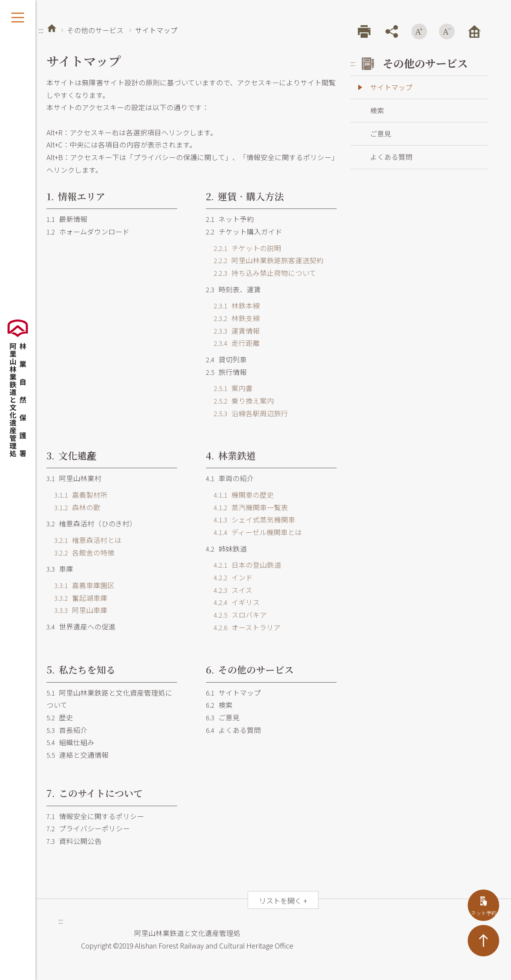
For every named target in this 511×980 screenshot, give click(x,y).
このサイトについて (95, 793)
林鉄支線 (237, 318)
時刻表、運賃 (233, 289)
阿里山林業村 (74, 478)
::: (41, 30)
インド (233, 577)
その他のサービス (95, 30)
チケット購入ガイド (244, 232)
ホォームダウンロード (88, 232)
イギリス (237, 602)
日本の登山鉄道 (247, 565)
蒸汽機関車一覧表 (251, 507)
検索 (219, 705)
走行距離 (237, 343)
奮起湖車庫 (81, 598)
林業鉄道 (231, 455)
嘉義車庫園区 (84, 585)
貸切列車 (226, 359)
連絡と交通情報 (78, 755)
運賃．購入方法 (245, 196)
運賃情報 (237, 331)
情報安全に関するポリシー (95, 816)
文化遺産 (71, 455)
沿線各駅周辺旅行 (251, 413)
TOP (483, 941)
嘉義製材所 (81, 495)
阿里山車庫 (81, 610)
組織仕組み (70, 742)
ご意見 (223, 717)
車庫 (60, 569)
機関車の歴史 (244, 495)
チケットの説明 (247, 248)
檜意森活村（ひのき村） (92, 523)
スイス (233, 590)
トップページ (52, 28)
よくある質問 (233, 730)
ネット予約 (230, 219)
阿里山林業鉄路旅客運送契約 (269, 260)
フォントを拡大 (419, 31)
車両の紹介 (230, 478)
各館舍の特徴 (84, 553)
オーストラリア (247, 627)
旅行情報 (226, 372)
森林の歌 (77, 507)
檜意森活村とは (88, 540)
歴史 (60, 717)
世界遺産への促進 (81, 627)
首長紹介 (67, 730)
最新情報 (67, 219)
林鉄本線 (237, 305)
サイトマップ (233, 693)
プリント (364, 31)
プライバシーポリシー (88, 828)
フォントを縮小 (447, 31)
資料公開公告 (74, 841)
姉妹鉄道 (226, 549)
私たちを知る (81, 669)
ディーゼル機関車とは (258, 532)
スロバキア (240, 615)
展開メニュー (18, 18)
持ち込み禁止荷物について (265, 273)
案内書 (233, 388)
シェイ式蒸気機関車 (255, 520)
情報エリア (76, 196)
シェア (392, 31)
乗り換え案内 (244, 401)
